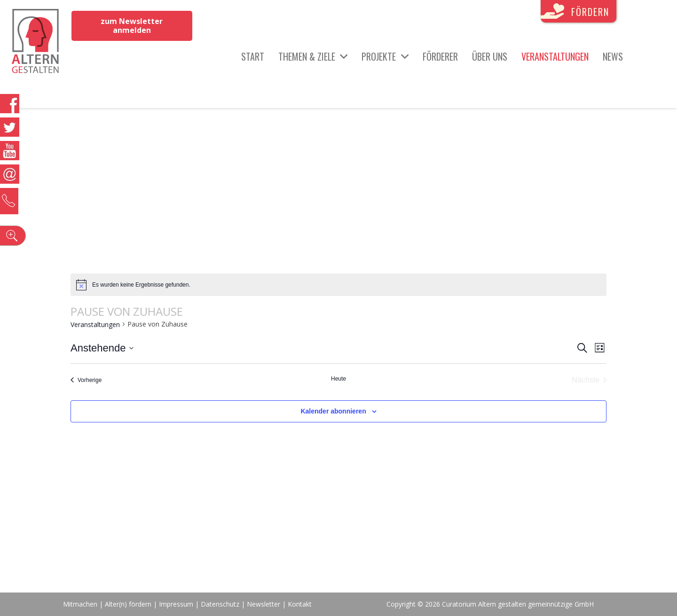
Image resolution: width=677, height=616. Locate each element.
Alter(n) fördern (128, 604)
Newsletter (264, 604)
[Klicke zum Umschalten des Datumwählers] (102, 348)
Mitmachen (80, 604)
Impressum (176, 604)
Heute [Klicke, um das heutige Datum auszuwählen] (338, 379)
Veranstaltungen (95, 324)
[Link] (38, 42)
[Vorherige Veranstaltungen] (86, 380)
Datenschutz (220, 604)
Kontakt (300, 604)
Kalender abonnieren (333, 411)
